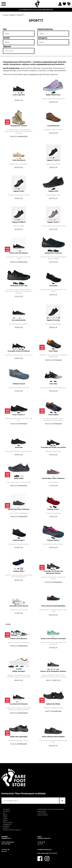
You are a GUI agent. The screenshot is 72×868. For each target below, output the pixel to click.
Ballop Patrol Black (53, 704)
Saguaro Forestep (53, 320)
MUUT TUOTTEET (8, 823)
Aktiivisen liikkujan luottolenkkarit (19, 324)
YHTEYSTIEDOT (42, 813)
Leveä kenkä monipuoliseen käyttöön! (19, 544)
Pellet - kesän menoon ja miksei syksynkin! (19, 482)
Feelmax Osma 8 (19, 384)
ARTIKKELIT (6, 826)
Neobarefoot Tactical (19, 126)
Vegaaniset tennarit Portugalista (19, 164)
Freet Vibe (53, 384)
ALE (4, 813)
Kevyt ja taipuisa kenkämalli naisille (53, 544)
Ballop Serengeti (19, 671)
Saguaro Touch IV (53, 160)
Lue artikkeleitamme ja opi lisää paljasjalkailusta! (36, 10)
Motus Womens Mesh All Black (53, 737)
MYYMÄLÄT (6, 809)
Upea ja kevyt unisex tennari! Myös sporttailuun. (53, 388)
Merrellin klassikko (53, 482)
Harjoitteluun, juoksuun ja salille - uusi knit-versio (19, 355)
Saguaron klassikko (19, 226)
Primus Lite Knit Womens (19, 253)
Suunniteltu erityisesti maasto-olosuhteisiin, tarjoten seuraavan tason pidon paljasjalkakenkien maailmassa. (19, 131)
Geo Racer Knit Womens (19, 704)
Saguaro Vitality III (19, 222)
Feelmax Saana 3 (53, 540)
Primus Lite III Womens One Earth (53, 639)
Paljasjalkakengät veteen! (53, 195)
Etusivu (6, 15)
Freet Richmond (53, 126)
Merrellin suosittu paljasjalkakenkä (19, 513)
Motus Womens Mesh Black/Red (53, 606)
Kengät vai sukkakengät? (53, 164)
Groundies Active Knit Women (19, 351)
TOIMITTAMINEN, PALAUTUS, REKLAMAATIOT (51, 809)
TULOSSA (6, 828)
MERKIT (5, 821)
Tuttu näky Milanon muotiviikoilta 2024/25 (53, 226)
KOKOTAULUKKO (43, 815)
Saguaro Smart (19, 191)
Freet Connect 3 (19, 415)
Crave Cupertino (19, 95)
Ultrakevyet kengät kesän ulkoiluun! (19, 740)
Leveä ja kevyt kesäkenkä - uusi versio (19, 388)
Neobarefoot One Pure (53, 253)
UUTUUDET (6, 811)
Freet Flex (19, 447)
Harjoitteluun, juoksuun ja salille (19, 610)
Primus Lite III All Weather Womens (53, 671)
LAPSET (5, 819)
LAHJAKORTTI (7, 824)
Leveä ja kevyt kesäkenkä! (53, 513)
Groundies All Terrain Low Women (53, 447)
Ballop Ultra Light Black (19, 737)
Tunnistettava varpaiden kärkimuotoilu (19, 195)
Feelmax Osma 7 (53, 509)
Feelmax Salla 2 (19, 571)
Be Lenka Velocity (19, 320)
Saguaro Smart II (53, 222)
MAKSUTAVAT (42, 811)
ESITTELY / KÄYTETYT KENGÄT (12, 830)
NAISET (5, 817)
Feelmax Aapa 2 (19, 540)
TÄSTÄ (55, 853)
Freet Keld (53, 286)
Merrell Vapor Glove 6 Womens (53, 478)
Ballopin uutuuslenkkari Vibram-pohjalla (53, 99)
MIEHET (5, 815)
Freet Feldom (53, 415)
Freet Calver (53, 351)
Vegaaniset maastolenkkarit (53, 451)
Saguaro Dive (53, 191)
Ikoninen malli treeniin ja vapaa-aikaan (19, 642)
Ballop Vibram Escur (53, 95)
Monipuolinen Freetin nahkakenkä (53, 130)
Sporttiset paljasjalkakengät (53, 324)
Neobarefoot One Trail (19, 286)
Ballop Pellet (19, 478)
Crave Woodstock (19, 160)
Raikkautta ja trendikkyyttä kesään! (53, 708)
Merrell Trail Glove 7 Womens (19, 509)
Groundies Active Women (19, 606)
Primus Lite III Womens (19, 639)
